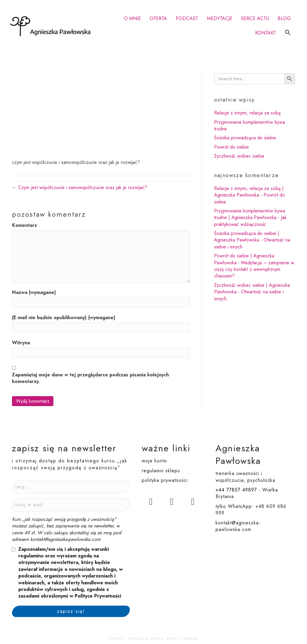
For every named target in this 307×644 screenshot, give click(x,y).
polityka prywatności (165, 480)
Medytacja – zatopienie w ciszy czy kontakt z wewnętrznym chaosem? (254, 269)
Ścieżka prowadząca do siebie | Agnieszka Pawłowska (247, 237)
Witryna (21, 343)
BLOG (284, 18)
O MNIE (132, 18)
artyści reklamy (183, 638)
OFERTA (158, 18)
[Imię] (71, 487)
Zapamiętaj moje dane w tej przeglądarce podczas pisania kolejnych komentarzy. (90, 378)
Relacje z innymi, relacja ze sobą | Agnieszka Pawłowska (249, 192)
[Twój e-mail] (71, 505)
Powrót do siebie (231, 147)
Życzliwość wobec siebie (239, 156)
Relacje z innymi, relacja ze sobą (247, 113)
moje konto (154, 461)
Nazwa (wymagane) (34, 292)
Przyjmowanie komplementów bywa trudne (250, 125)
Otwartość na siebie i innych (249, 295)
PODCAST (187, 18)
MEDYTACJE (220, 18)
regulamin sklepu (161, 471)
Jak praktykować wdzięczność (250, 221)
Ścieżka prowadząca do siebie (245, 138)
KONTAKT (266, 33)
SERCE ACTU (255, 18)
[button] (288, 33)
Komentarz (24, 225)
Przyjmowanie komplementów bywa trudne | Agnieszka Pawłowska (250, 214)
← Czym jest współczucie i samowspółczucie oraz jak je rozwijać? (80, 187)
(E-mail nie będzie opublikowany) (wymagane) (64, 318)
